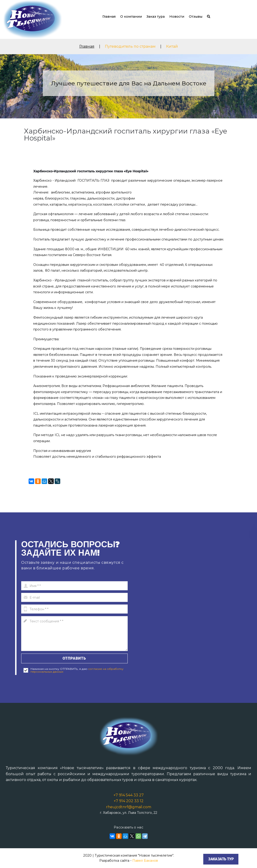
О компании (131, 17)
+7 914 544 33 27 (129, 795)
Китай (172, 46)
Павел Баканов (145, 861)
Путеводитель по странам (130, 46)
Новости (177, 17)
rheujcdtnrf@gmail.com (129, 807)
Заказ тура (156, 17)
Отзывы (196, 17)
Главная (109, 17)
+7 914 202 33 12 (129, 801)
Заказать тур (221, 859)
